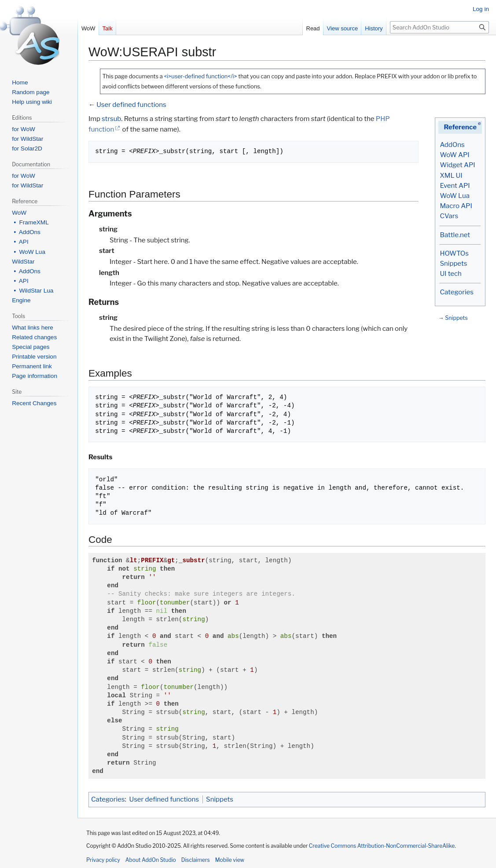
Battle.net (455, 235)
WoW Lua (455, 196)
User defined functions (131, 105)
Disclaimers (196, 860)
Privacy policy (103, 860)
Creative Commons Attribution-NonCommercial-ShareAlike (382, 846)
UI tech (450, 274)
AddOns (452, 145)
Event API (455, 186)
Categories (456, 292)
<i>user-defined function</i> (200, 76)
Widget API (457, 165)
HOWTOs (454, 253)
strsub (111, 119)
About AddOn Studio (151, 860)
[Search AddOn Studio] (439, 27)
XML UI (451, 176)
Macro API (456, 206)
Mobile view (230, 860)
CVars (449, 216)
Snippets (453, 264)
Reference (460, 127)
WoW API (454, 155)
